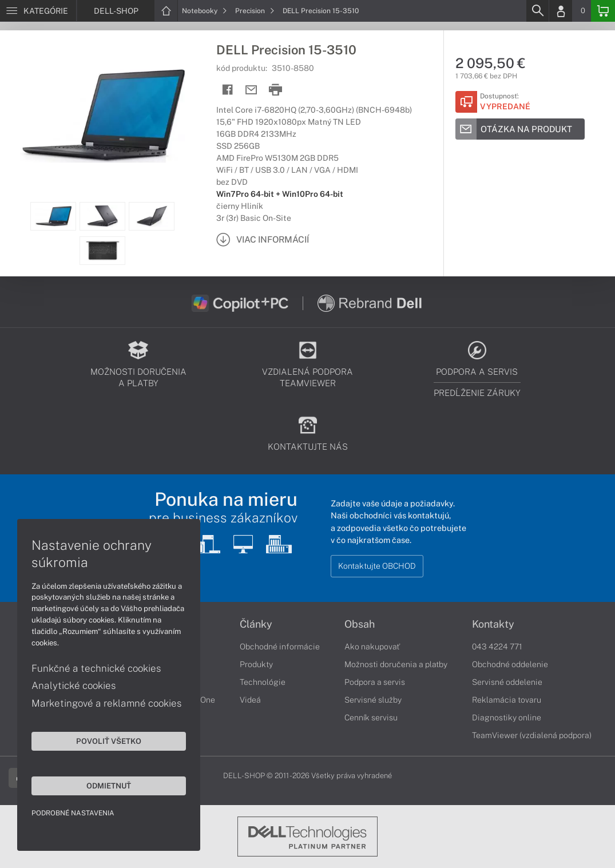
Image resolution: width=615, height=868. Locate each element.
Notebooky (205, 11)
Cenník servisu (371, 718)
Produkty (256, 664)
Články (256, 624)
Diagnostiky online (507, 718)
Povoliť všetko (109, 741)
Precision (255, 11)
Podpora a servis (375, 682)
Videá (250, 700)
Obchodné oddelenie (510, 664)
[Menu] (38, 11)
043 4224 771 (497, 647)
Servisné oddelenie (507, 682)
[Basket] (603, 11)
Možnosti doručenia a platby (396, 664)
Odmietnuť (109, 786)
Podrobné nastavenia (73, 813)
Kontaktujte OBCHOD (377, 566)
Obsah (360, 624)
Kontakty (493, 624)
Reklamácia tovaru (507, 700)
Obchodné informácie (280, 647)
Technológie (263, 682)
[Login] (561, 11)
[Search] (537, 11)
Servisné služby (373, 700)
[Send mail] (251, 90)
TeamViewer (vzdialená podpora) (532, 735)
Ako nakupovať (372, 647)
